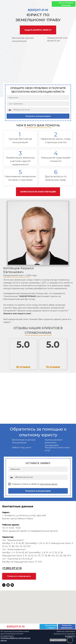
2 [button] (56, 135)
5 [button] (20, 172)
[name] (38, 97)
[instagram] (8, 585)
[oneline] (38, 104)
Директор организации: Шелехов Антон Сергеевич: (64, 634)
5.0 (23, 345)
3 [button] (20, 153)
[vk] (4, 585)
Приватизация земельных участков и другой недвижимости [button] (20, 161)
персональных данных (49, 484)
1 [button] (20, 135)
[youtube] (12, 585)
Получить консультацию (38, 116)
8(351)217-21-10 (38, 10)
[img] (55, 4)
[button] (38, 30)
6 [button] (56, 172)
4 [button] (56, 153)
